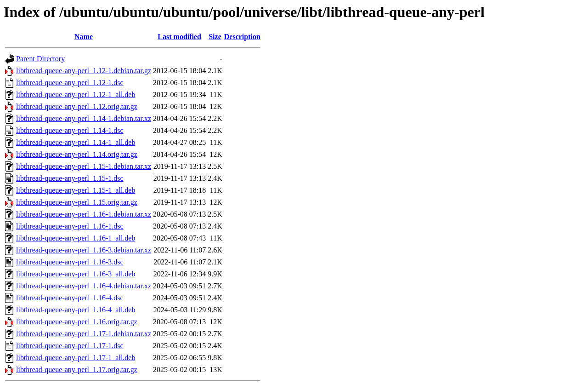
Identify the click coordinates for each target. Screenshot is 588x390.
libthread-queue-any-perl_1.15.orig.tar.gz (77, 202)
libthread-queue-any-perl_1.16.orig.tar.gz (77, 322)
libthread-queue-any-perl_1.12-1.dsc (70, 83)
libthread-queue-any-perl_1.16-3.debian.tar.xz (84, 250)
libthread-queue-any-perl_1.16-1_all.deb (76, 238)
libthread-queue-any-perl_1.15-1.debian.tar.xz (84, 166)
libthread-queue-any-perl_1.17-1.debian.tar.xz (84, 334)
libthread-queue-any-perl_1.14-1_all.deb (76, 142)
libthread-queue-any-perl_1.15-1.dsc (70, 178)
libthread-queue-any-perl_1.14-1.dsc (70, 130)
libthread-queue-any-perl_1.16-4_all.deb (76, 310)
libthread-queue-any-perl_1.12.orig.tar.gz (77, 106)
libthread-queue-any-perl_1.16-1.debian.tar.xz (84, 214)
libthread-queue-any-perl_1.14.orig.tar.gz (77, 154)
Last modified (179, 37)
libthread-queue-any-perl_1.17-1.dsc (70, 346)
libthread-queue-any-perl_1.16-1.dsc (70, 226)
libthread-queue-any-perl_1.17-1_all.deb (76, 358)
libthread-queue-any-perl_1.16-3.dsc (70, 262)
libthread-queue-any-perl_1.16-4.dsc (70, 298)
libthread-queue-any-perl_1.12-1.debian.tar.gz (84, 71)
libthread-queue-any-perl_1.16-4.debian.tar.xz (84, 286)
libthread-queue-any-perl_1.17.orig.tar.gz (77, 370)
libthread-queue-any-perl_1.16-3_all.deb (76, 274)
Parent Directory (40, 59)
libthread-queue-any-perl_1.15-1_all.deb (76, 190)
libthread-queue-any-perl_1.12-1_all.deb (76, 95)
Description (242, 37)
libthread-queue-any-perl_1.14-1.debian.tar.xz (84, 118)
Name (84, 37)
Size (215, 37)
